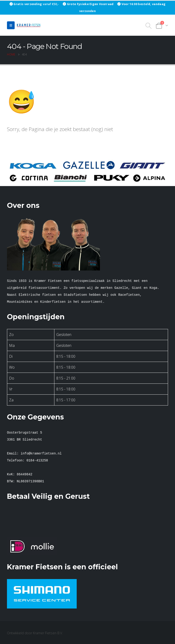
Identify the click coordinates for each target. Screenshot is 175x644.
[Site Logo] (29, 25)
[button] (11, 25)
